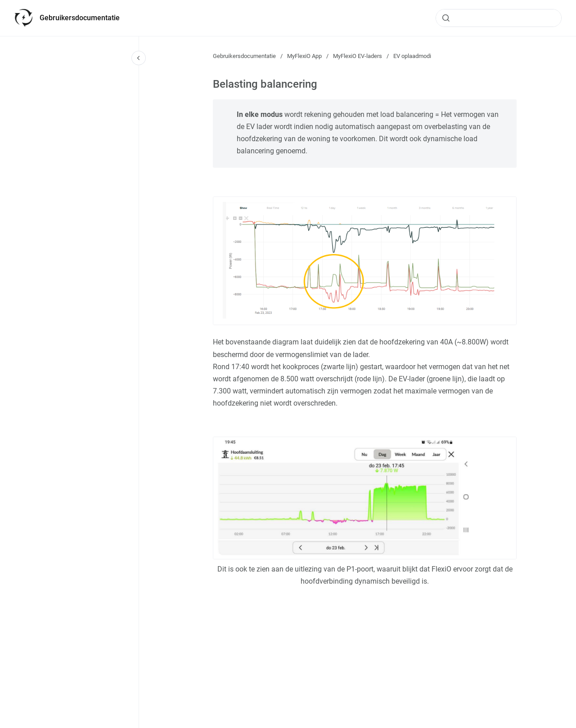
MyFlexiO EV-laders (358, 56)
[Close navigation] (139, 58)
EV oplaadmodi (412, 56)
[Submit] (446, 18)
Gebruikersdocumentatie (80, 18)
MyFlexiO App (304, 56)
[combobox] (499, 18)
